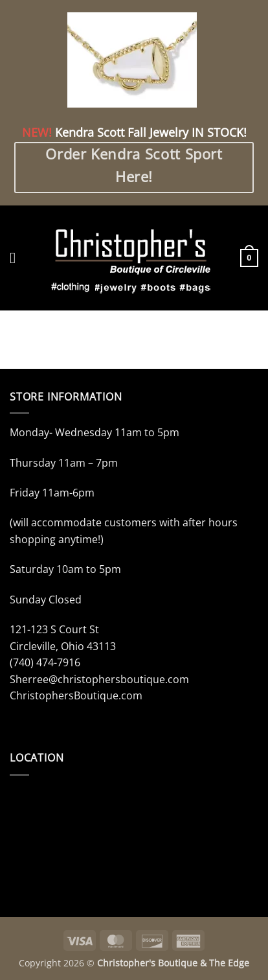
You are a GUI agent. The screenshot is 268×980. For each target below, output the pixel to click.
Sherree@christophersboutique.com (99, 679)
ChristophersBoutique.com (76, 695)
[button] (17, 258)
